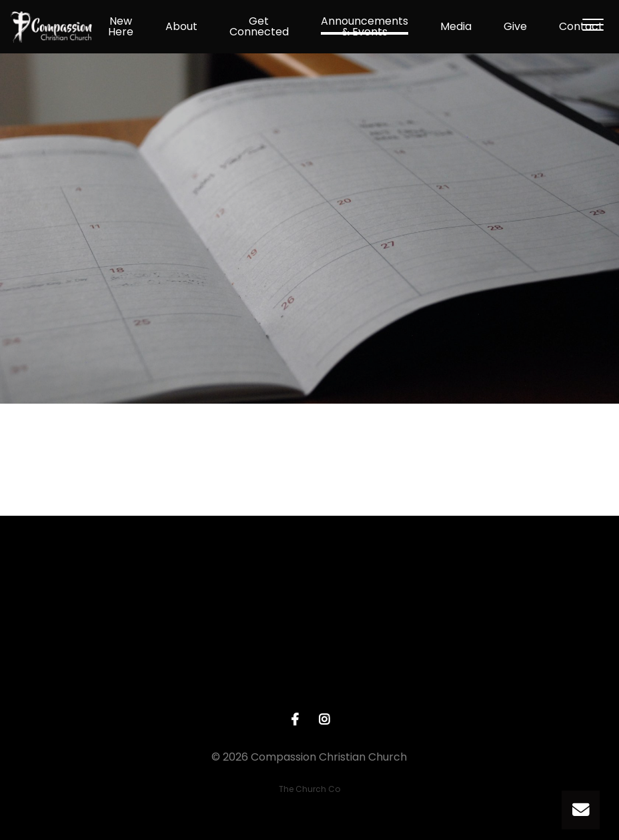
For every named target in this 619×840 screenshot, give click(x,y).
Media (456, 27)
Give (515, 27)
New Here (121, 27)
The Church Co (309, 789)
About (181, 27)
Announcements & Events (365, 27)
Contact (581, 27)
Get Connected (259, 27)
